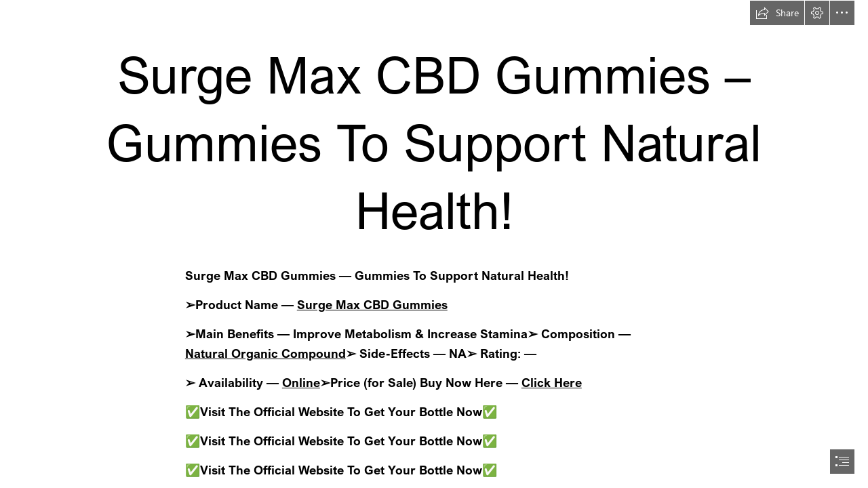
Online (301, 382)
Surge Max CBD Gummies (372, 304)
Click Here (552, 382)
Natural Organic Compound (265, 353)
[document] (434, 244)
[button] (777, 13)
